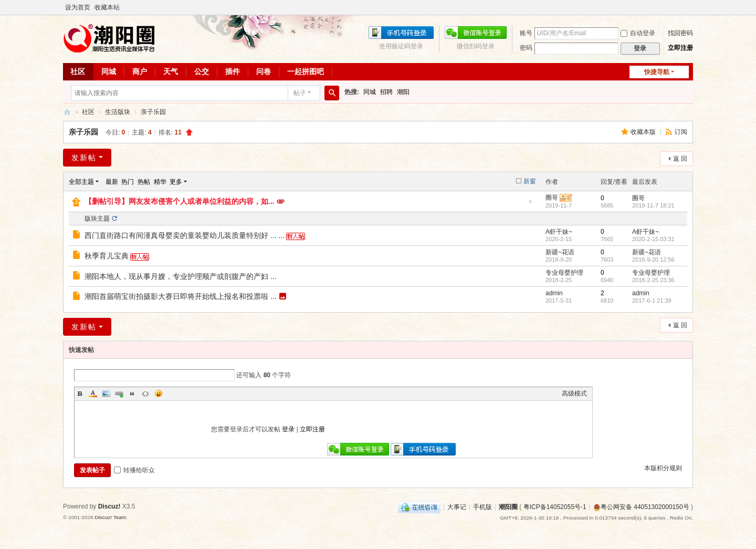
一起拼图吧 (306, 71)
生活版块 (118, 112)
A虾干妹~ (559, 232)
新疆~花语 (560, 252)
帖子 (300, 93)
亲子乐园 (153, 112)
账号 (526, 33)
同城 (109, 71)
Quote (132, 393)
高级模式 (574, 393)
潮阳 (403, 92)
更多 (176, 182)
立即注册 (680, 48)
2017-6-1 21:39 (652, 301)
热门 (128, 182)
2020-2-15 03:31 (653, 239)
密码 (526, 48)
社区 (78, 71)
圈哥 (552, 198)
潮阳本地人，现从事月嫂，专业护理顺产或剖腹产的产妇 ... (181, 276)
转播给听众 (134, 470)
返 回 (680, 159)
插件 (233, 71)
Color (93, 393)
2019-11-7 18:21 (653, 205)
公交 (202, 71)
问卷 (264, 71)
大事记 (457, 507)
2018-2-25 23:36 (653, 280)
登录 (288, 429)
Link (119, 393)
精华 (160, 182)
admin (554, 293)
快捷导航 (657, 72)
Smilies (159, 393)
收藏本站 (107, 7)
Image (106, 393)
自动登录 (638, 33)
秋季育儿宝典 (107, 256)
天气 (171, 71)
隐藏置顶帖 (530, 205)
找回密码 (680, 33)
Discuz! (109, 506)
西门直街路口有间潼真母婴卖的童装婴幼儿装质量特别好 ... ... (185, 235)
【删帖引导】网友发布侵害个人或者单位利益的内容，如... (180, 201)
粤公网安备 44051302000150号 (641, 507)
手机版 (482, 507)
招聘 (386, 92)
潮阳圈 (67, 112)
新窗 (530, 181)
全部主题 (81, 182)
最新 (112, 182)
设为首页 (78, 7)
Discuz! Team (110, 517)
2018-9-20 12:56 (653, 260)
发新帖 (84, 158)
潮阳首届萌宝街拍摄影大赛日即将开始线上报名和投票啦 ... (181, 296)
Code (145, 393)
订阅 (681, 132)
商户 (140, 71)
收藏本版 (644, 132)
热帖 (144, 182)
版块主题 (97, 219)
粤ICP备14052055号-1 (555, 507)
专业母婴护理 (564, 273)
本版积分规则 (663, 468)
